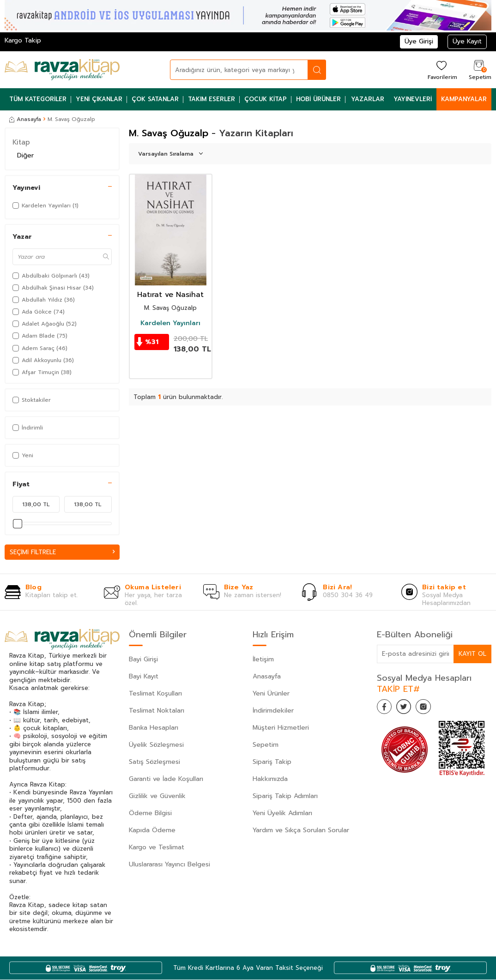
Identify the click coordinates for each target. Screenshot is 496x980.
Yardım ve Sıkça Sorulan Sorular (301, 831)
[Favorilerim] (441, 70)
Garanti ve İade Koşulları (166, 779)
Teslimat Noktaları (157, 711)
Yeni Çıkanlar (99, 99)
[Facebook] (386, 709)
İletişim (263, 660)
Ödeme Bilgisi (150, 814)
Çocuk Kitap (266, 99)
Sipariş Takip (272, 762)
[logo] (62, 70)
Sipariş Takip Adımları (285, 796)
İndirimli (28, 428)
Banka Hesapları (154, 728)
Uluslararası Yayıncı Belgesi (169, 865)
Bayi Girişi (143, 660)
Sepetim (266, 745)
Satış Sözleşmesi (154, 762)
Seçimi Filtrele (62, 552)
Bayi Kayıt (144, 677)
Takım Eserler (212, 99)
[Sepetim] (479, 70)
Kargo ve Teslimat (157, 848)
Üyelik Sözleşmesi (156, 745)
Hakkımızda (270, 779)
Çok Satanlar (155, 99)
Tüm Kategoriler (38, 99)
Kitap (21, 142)
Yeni (23, 455)
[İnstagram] (432, 709)
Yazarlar (368, 99)
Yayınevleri (413, 99)
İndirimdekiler (273, 711)
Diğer (25, 155)
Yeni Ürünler (271, 694)
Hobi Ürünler (318, 99)
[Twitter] (409, 709)
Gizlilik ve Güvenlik (157, 796)
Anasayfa (25, 119)
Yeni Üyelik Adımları (282, 814)
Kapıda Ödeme (152, 831)
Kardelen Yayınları (170, 323)
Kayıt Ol (472, 654)
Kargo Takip (23, 40)
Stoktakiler (32, 400)
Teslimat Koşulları (155, 694)
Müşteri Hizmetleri (281, 728)
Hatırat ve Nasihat (170, 295)
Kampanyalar (464, 99)
